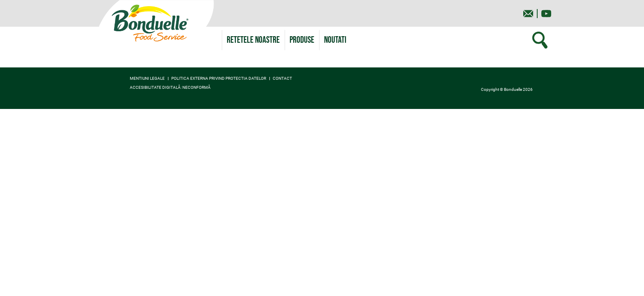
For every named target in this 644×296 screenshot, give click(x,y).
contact (282, 79)
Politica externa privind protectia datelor (219, 79)
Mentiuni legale (147, 79)
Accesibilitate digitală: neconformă (170, 88)
